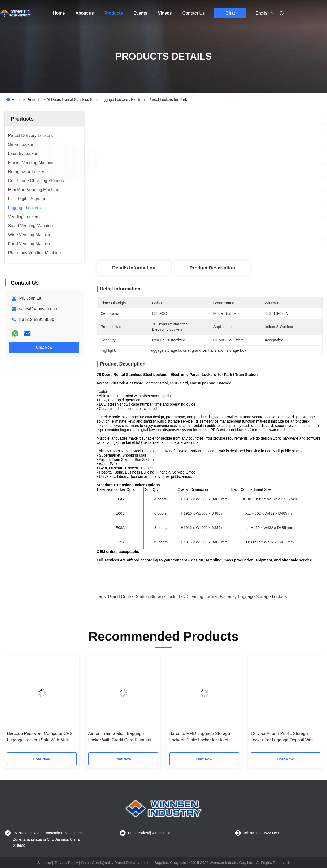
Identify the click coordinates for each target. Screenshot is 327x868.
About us (84, 13)
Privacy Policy (66, 863)
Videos (165, 13)
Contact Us (194, 13)
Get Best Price (238, 243)
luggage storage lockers (262, 597)
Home (59, 13)
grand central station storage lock (141, 597)
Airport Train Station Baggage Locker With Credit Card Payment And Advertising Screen (120, 737)
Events (140, 13)
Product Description (212, 268)
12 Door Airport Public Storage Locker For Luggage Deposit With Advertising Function (282, 737)
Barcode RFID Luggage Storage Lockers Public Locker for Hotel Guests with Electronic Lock (200, 737)
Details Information (134, 268)
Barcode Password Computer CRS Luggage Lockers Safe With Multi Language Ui (40, 737)
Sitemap (44, 863)
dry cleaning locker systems (207, 597)
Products (114, 13)
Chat (230, 13)
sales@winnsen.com (39, 309)
